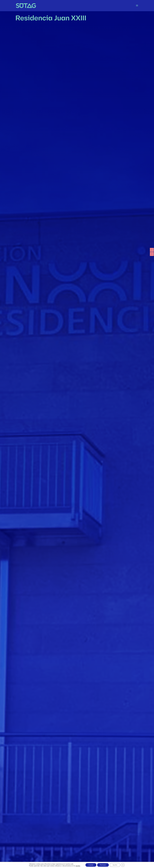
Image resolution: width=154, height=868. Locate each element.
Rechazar (103, 865)
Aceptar (91, 865)
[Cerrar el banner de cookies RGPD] (123, 865)
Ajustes (115, 865)
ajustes (78, 866)
